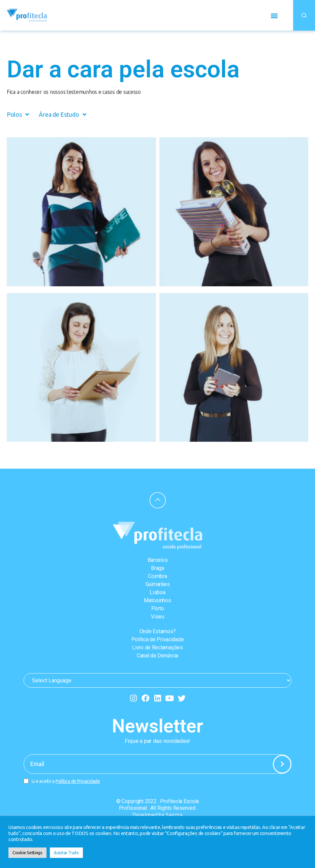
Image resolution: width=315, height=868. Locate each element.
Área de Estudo (62, 114)
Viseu (157, 617)
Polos (18, 114)
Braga (157, 568)
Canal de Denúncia (157, 656)
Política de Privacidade (158, 639)
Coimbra (157, 576)
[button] (274, 15)
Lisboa (157, 592)
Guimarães (158, 584)
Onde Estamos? (158, 631)
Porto (158, 608)
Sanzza (174, 815)
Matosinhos (157, 600)
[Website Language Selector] (157, 680)
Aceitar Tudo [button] (66, 853)
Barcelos (158, 560)
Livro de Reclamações (157, 647)
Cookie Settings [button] (27, 853)
